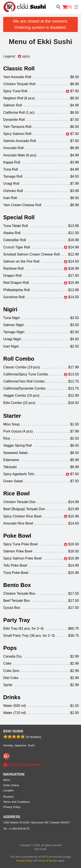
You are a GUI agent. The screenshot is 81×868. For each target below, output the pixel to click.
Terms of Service (48, 861)
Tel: (16, 829)
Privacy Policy (12, 807)
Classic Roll (19, 68)
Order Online (11, 785)
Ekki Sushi (13, 731)
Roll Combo (19, 359)
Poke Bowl (17, 536)
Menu (7, 780)
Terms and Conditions (17, 802)
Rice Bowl (16, 493)
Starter (12, 416)
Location (8, 790)
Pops (10, 648)
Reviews (8, 797)
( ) (67, 7)
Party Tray (17, 620)
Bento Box (17, 585)
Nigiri (10, 309)
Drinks (12, 697)
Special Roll (19, 217)
